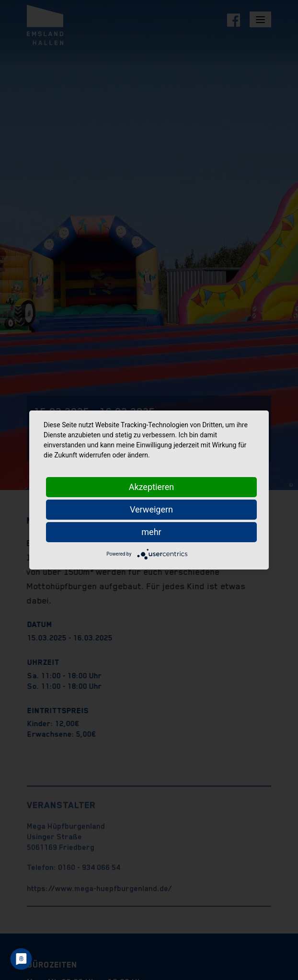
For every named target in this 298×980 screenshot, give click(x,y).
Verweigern (151, 509)
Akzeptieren (152, 487)
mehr (151, 532)
